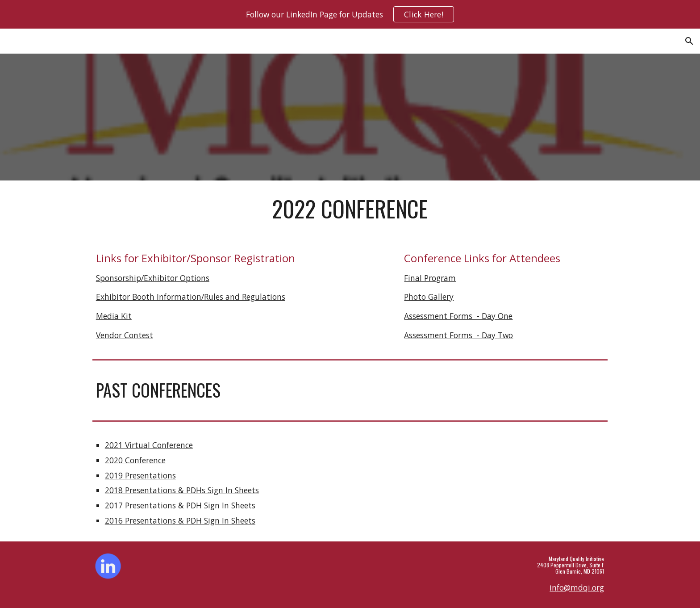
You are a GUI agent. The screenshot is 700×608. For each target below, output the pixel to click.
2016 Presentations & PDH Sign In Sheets (180, 520)
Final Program (430, 278)
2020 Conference (135, 460)
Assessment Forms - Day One (458, 316)
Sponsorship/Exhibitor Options (153, 278)
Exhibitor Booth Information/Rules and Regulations (191, 297)
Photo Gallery (429, 297)
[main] (350, 209)
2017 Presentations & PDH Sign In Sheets (180, 505)
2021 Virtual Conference (149, 445)
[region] (350, 14)
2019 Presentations (140, 475)
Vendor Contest (125, 335)
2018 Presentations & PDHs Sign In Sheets (182, 490)
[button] (689, 41)
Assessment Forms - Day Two (458, 335)
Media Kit (114, 316)
